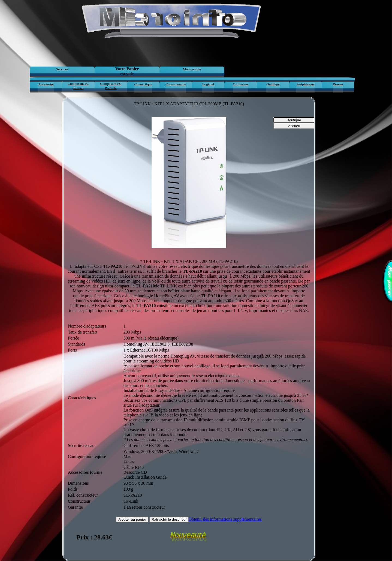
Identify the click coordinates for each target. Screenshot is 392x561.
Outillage (273, 84)
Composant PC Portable (111, 86)
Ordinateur (240, 84)
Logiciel (208, 84)
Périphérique (305, 84)
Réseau (338, 84)
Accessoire (46, 84)
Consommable (176, 84)
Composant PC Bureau (78, 86)
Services (62, 69)
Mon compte (192, 69)
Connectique (143, 84)
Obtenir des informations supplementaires (225, 519)
